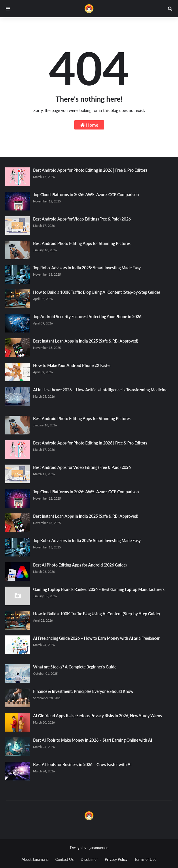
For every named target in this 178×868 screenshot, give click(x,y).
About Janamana (35, 859)
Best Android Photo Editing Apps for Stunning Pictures (82, 243)
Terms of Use (145, 859)
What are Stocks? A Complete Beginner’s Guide (75, 667)
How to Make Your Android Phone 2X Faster (72, 365)
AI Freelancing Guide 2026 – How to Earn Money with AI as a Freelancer (96, 638)
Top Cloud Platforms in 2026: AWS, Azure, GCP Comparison (86, 195)
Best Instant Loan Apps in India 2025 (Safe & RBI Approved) (86, 341)
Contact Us (65, 859)
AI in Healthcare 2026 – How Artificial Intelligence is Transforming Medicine (100, 390)
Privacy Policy (116, 859)
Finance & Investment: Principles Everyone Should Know (83, 691)
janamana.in (99, 848)
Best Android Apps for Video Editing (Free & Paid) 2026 (82, 219)
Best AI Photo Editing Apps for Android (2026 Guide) (80, 565)
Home (89, 125)
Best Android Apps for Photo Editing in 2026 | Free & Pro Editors (90, 170)
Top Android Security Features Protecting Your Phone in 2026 (87, 317)
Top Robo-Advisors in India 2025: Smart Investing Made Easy (87, 268)
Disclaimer (89, 859)
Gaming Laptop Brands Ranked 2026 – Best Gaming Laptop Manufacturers (99, 589)
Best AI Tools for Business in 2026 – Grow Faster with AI (82, 764)
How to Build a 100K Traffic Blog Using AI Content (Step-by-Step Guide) (96, 292)
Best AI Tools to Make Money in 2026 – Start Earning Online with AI (93, 740)
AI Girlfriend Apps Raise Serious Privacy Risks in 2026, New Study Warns (97, 716)
